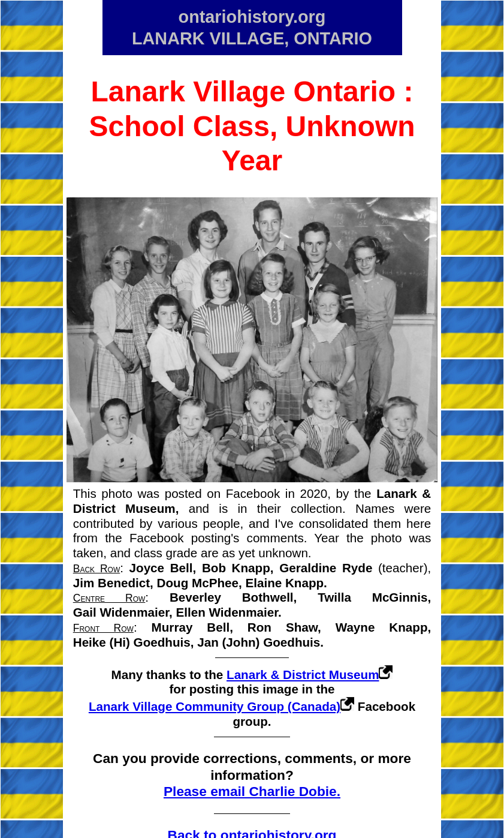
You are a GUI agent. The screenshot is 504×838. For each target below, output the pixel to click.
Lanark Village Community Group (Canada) (215, 706)
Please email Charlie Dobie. (252, 791)
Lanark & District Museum (303, 675)
